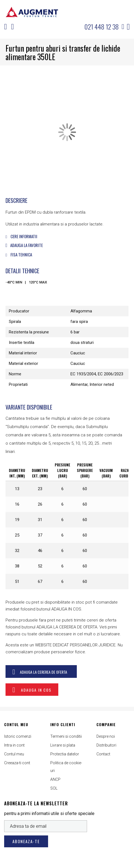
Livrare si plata (63, 745)
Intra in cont (14, 745)
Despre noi (106, 736)
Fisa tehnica (19, 254)
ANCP (55, 779)
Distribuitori (106, 745)
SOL (54, 788)
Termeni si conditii (66, 736)
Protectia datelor (65, 754)
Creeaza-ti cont (17, 763)
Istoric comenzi (18, 736)
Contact (103, 754)
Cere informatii (21, 236)
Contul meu (14, 754)
